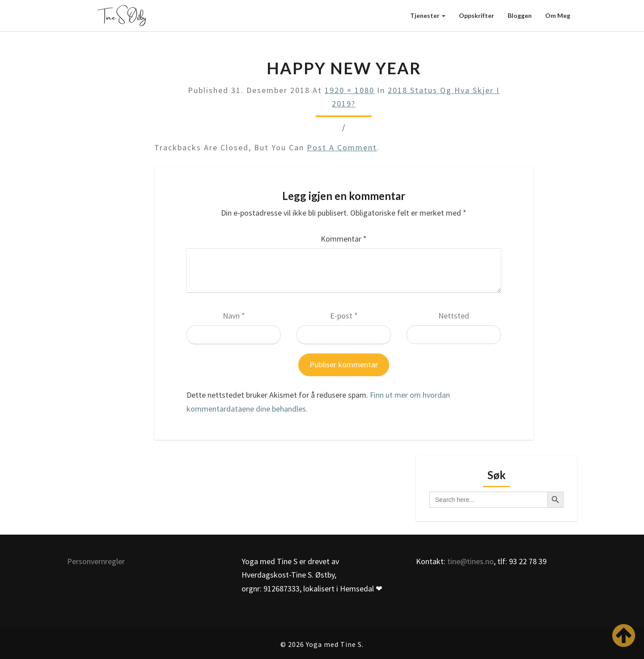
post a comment (342, 147)
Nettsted (454, 316)
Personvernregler (96, 561)
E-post (344, 316)
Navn (234, 316)
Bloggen (520, 15)
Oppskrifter (477, 15)
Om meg (558, 15)
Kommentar (344, 239)
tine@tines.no (470, 561)
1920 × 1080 (350, 90)
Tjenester (428, 15)
